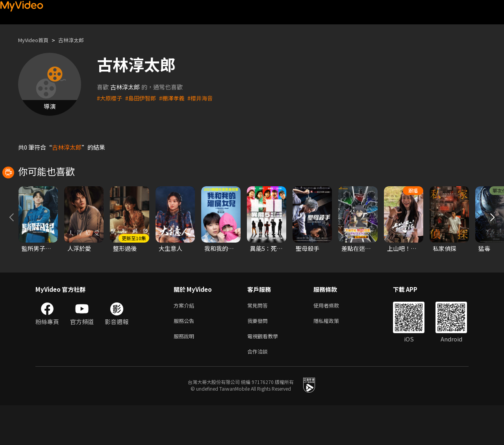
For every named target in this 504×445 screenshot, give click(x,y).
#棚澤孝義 (176, 98)
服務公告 (185, 357)
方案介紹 (185, 341)
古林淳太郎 (79, 40)
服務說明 (185, 374)
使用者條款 (333, 341)
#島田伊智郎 (143, 98)
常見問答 (259, 341)
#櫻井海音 (206, 98)
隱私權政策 (333, 357)
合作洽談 (259, 390)
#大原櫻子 (110, 98)
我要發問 (259, 357)
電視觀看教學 (265, 374)
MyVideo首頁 (36, 40)
